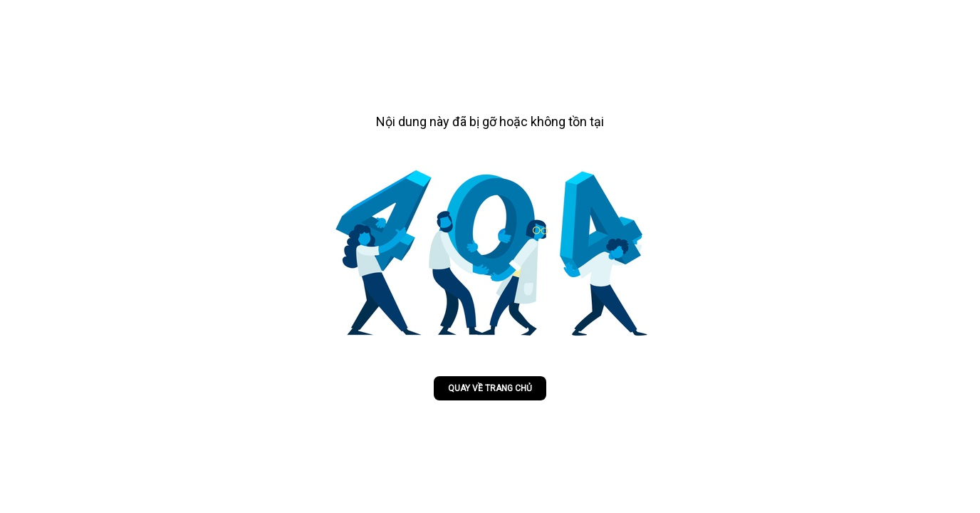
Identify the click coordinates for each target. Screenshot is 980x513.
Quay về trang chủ (490, 388)
